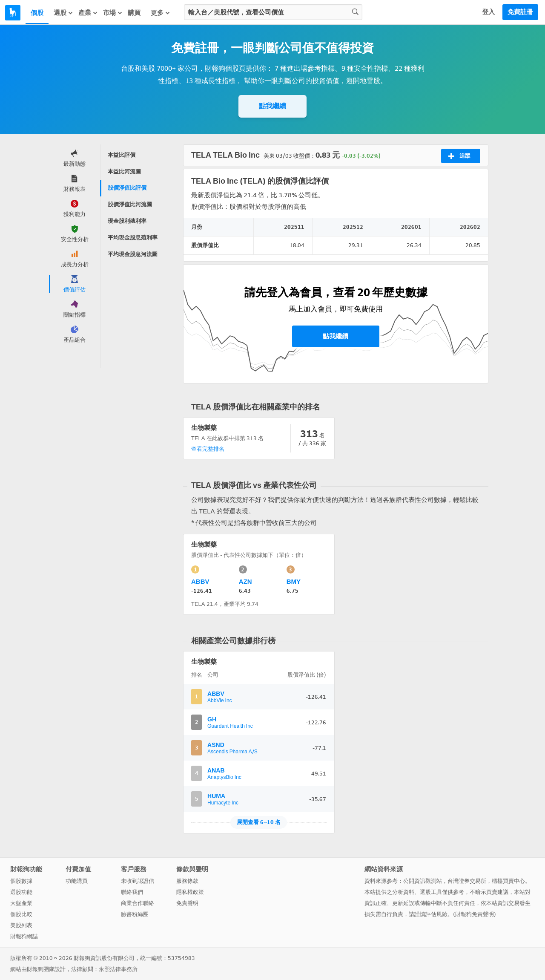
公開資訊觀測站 (423, 881)
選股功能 (21, 892)
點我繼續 (272, 106)
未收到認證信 (138, 881)
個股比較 (21, 914)
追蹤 (459, 156)
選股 (63, 13)
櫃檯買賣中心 (508, 881)
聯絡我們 (132, 892)
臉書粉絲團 (135, 914)
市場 (113, 13)
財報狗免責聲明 (475, 914)
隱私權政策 (190, 892)
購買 (134, 13)
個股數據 (21, 881)
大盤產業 (21, 903)
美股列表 (21, 925)
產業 (88, 13)
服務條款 (187, 881)
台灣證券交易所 (467, 881)
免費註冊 (520, 12)
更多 (161, 13)
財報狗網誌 (24, 936)
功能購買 (77, 881)
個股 (37, 13)
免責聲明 (187, 903)
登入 (488, 12)
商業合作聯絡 (138, 903)
